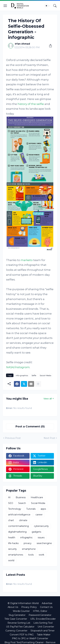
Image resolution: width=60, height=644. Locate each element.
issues (41, 538)
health (12, 538)
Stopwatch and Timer (43, 631)
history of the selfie (31, 104)
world (11, 560)
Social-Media (45, 375)
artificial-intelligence (19, 515)
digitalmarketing (17, 532)
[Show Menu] (5, 6)
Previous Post (13, 438)
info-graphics (22, 375)
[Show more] (38, 384)
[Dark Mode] (47, 6)
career (39, 515)
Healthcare (37, 497)
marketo (27, 260)
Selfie (34, 375)
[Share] (49, 46)
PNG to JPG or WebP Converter (30, 638)
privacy (28, 543)
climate (23, 520)
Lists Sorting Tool (43, 623)
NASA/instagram (18, 367)
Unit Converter (46, 627)
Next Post (49, 438)
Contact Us (46, 607)
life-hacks (13, 543)
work (41, 555)
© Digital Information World (23, 603)
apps (43, 509)
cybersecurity (41, 526)
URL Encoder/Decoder (43, 619)
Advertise (47, 603)
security (12, 549)
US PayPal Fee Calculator (20, 627)
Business (21, 497)
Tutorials (31, 509)
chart (11, 520)
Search (22, 503)
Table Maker (44, 635)
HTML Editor (40, 611)
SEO (11, 503)
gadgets (36, 532)
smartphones (16, 555)
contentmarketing (18, 526)
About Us (13, 607)
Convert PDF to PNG (22, 635)
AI (9, 497)
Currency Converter (16, 631)
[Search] (55, 6)
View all (48, 399)
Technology (15, 509)
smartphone (29, 549)
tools (31, 555)
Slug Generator (17, 615)
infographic (26, 538)
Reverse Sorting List (19, 623)
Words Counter (21, 611)
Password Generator (40, 615)
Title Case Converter (16, 619)
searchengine (44, 543)
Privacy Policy (29, 607)
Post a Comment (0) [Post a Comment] (30, 426)
